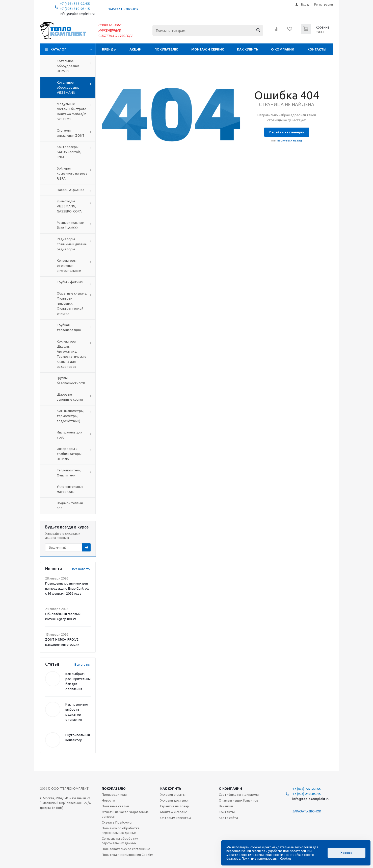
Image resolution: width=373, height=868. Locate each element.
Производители (114, 794)
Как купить (248, 49)
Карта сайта (228, 818)
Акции (136, 49)
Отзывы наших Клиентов (238, 800)
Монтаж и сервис (208, 49)
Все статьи (83, 665)
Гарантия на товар (175, 806)
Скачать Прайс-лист (117, 822)
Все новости (81, 569)
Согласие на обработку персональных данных (120, 841)
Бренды (109, 49)
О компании (283, 49)
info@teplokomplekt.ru (77, 14)
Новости (108, 800)
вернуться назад (290, 140)
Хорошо (347, 853)
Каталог (58, 49)
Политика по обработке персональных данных (121, 830)
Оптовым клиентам (176, 818)
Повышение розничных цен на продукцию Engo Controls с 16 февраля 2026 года (67, 588)
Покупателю (166, 49)
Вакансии (226, 806)
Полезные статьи (115, 806)
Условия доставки (174, 800)
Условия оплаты (173, 794)
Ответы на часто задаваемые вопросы (125, 814)
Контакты (317, 49)
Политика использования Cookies (128, 855)
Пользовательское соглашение (126, 849)
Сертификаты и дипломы (239, 794)
